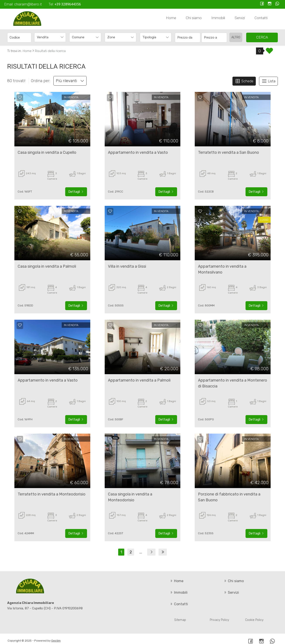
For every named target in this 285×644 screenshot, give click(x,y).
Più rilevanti (70, 81)
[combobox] (50, 37)
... (141, 552)
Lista (268, 81)
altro (236, 37)
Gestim (56, 641)
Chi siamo (194, 18)
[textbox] (82, 37)
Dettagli (76, 192)
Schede (244, 81)
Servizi (240, 18)
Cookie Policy (254, 620)
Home (171, 18)
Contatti (261, 18)
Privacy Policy (219, 620)
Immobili (218, 18)
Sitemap (180, 620)
